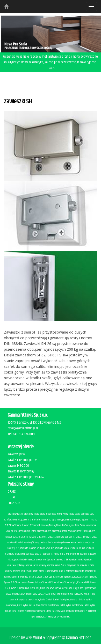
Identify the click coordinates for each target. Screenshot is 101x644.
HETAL (12, 497)
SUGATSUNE (15, 503)
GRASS (12, 492)
